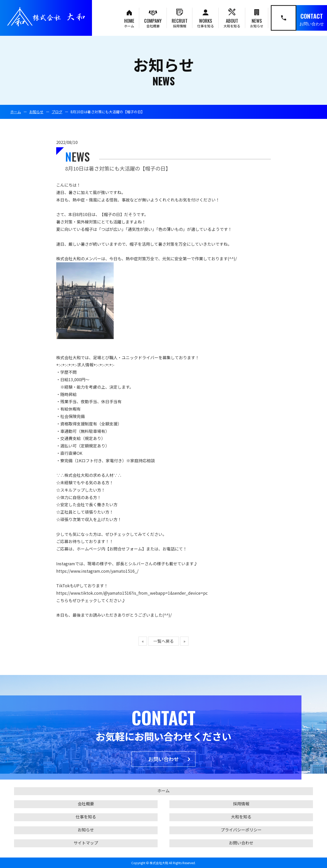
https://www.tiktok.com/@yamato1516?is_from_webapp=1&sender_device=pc (132, 593)
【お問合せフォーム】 (126, 549)
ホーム (16, 112)
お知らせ (36, 112)
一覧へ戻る (163, 641)
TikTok (63, 585)
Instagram (66, 563)
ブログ (57, 112)
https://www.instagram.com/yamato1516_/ (97, 571)
